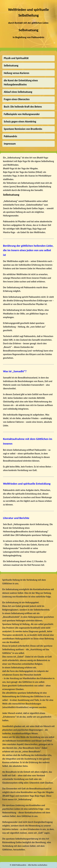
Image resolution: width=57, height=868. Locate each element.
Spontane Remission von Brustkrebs (23, 129)
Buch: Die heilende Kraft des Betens (23, 107)
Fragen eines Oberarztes (17, 99)
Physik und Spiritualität (16, 58)
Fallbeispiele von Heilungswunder (22, 114)
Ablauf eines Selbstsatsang (18, 92)
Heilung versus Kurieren (16, 73)
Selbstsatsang (28, 30)
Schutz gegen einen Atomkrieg (20, 122)
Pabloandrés (38, 37)
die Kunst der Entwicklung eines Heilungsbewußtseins (21, 83)
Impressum (10, 144)
